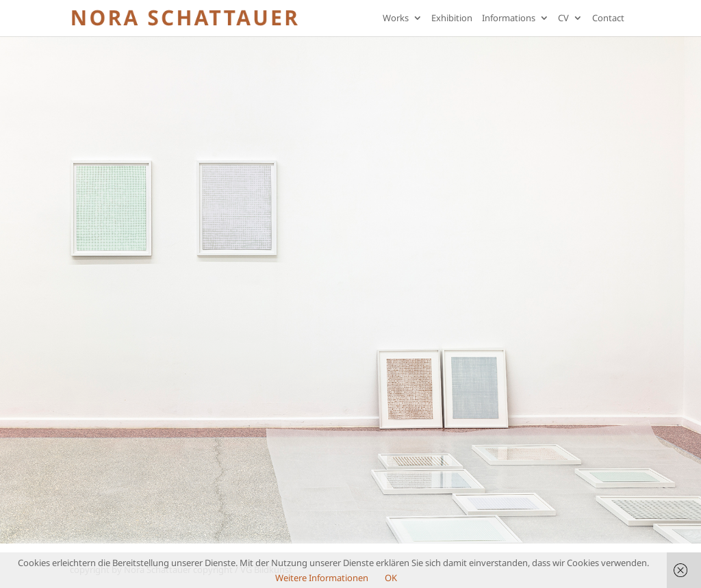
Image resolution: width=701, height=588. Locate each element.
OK (391, 578)
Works (396, 19)
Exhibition (452, 19)
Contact (608, 19)
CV (563, 19)
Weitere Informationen (322, 578)
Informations (509, 19)
